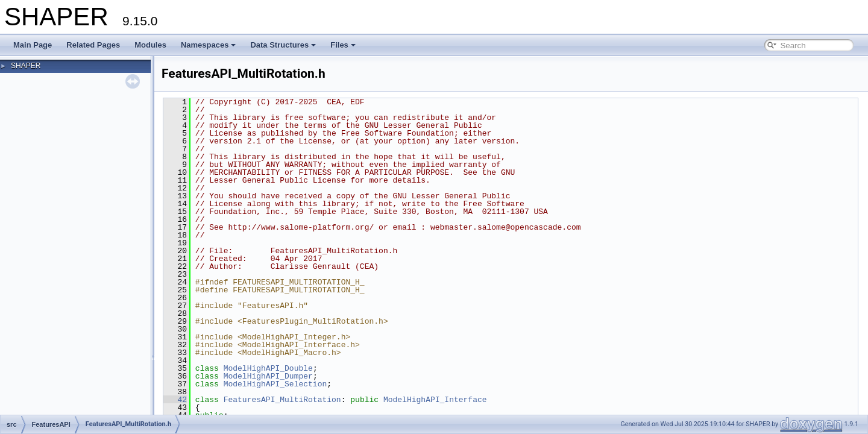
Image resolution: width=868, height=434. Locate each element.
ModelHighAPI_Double (268, 368)
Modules (150, 45)
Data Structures (283, 45)
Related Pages (93, 45)
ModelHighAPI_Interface (435, 400)
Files (343, 45)
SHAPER (26, 66)
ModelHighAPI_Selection (275, 384)
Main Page (33, 45)
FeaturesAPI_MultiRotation (282, 400)
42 (175, 400)
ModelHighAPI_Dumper (268, 376)
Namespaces (209, 45)
